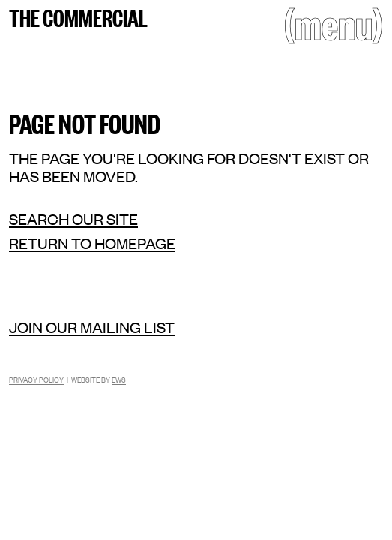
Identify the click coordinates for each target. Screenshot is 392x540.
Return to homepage (92, 243)
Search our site (73, 219)
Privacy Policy (36, 379)
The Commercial (78, 16)
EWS (119, 379)
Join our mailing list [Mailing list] (92, 327)
